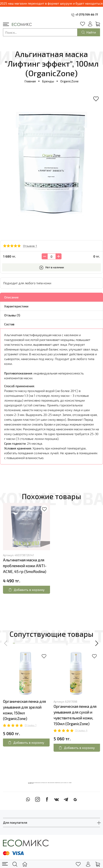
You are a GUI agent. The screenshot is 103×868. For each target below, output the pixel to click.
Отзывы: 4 (81, 730)
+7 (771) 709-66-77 (87, 15)
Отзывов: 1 (30, 246)
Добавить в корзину (27, 590)
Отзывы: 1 (30, 725)
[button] (6, 643)
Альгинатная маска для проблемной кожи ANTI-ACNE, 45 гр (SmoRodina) (25, 566)
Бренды (48, 81)
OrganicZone (69, 81)
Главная (30, 81)
